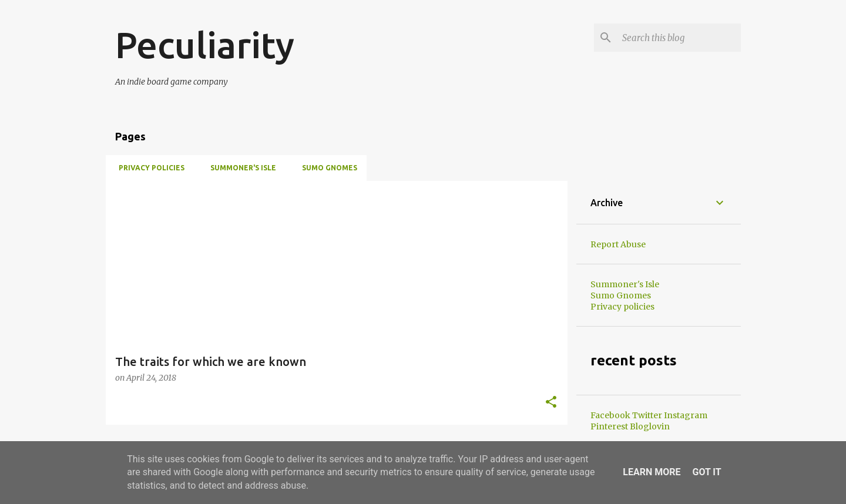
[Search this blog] (679, 38)
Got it (706, 472)
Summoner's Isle (240, 168)
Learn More (652, 472)
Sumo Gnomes (326, 168)
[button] (551, 403)
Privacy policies (148, 168)
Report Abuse (618, 244)
